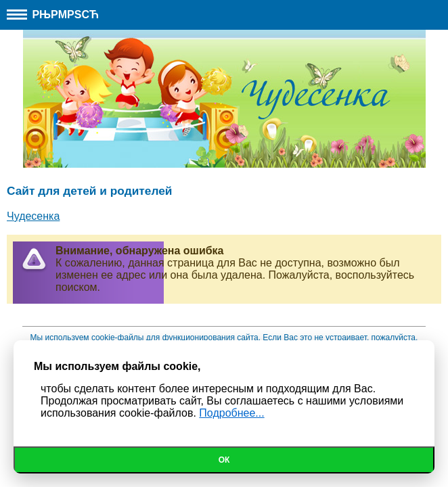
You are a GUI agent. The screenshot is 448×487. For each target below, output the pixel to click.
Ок (224, 460)
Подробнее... (231, 413)
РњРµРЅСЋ (53, 15)
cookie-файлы (118, 338)
